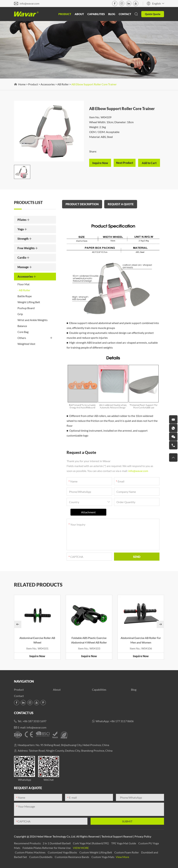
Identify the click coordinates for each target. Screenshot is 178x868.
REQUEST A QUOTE (121, 204)
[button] (18, 624)
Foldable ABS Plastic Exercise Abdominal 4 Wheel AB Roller (89, 640)
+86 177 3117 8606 (122, 721)
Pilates (24, 220)
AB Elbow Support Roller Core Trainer (94, 84)
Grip (20, 314)
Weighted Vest (26, 344)
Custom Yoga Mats (103, 857)
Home (22, 84)
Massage (25, 267)
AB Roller (63, 84)
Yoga (22, 229)
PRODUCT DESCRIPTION (82, 204)
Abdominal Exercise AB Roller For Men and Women (141, 640)
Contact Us (24, 713)
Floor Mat (24, 284)
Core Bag (23, 332)
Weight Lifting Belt (29, 302)
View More (81, 848)
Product (65, 14)
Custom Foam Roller (127, 852)
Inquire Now (37, 656)
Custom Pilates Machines (30, 852)
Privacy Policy (143, 836)
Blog (112, 14)
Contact (125, 14)
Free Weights (28, 248)
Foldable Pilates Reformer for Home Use (47, 848)
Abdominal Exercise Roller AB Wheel (37, 640)
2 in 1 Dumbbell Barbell (57, 843)
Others (35, 338)
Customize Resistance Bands (72, 857)
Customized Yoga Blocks (63, 852)
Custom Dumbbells (41, 857)
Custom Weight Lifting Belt (96, 852)
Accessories (48, 84)
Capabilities (96, 14)
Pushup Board (26, 308)
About (79, 14)
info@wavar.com (29, 3)
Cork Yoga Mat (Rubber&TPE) (91, 843)
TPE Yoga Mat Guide (124, 843)
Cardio (24, 258)
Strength (25, 239)
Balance (22, 326)
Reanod (128, 836)
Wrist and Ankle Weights (33, 320)
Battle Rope (25, 296)
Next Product (125, 163)
